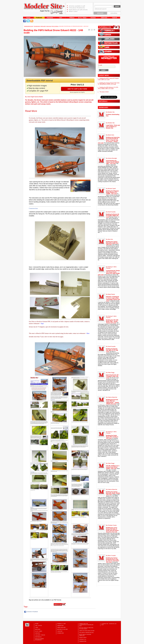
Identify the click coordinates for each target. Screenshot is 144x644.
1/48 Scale (49, 26)
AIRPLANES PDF (61, 627)
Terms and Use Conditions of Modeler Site (86, 625)
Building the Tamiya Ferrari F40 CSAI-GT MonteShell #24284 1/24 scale (109, 84)
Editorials (38, 637)
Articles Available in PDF (87, 631)
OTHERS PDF (61, 633)
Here (88, 333)
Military (38, 629)
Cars (37, 627)
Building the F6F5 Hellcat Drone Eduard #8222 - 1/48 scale (74, 26)
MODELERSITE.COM (29, 26)
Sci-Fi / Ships (39, 631)
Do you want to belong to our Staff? (86, 628)
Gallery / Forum (40, 635)
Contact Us (83, 639)
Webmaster (83, 641)
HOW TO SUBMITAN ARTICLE (39, 639)
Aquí (42, 324)
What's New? (83, 637)
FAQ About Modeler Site (86, 633)
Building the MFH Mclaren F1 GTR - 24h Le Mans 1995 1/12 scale (108, 88)
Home (37, 624)
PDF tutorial (55, 26)
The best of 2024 (104, 92)
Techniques (37, 26)
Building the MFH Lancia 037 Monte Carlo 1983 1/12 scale (108, 79)
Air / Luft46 (38, 625)
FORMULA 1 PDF (61, 624)
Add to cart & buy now (77, 89)
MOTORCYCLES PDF (62, 629)
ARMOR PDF (60, 625)
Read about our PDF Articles (85, 635)
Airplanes (43, 26)
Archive (38, 633)
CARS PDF (60, 631)
